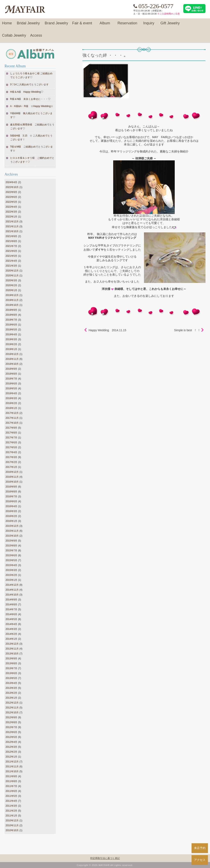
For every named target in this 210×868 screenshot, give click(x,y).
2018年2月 (11, 403)
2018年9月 (11, 369)
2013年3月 (11, 688)
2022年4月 (11, 207)
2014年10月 (12, 595)
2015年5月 (11, 560)
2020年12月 (12, 271)
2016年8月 (11, 492)
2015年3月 (11, 570)
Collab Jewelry (14, 37)
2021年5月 (11, 256)
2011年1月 (11, 816)
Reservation (127, 25)
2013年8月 (11, 663)
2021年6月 (11, 251)
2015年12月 (12, 526)
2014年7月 (11, 609)
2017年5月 (11, 447)
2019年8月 (11, 315)
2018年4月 (11, 393)
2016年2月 (11, 516)
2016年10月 (12, 482)
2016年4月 (11, 506)
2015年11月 (12, 531)
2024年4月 (11, 182)
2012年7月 (11, 727)
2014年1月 (11, 639)
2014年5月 (11, 619)
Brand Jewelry (56, 25)
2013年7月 (11, 668)
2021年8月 (11, 241)
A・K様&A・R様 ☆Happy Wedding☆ (32, 106)
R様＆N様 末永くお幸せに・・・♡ (30, 99)
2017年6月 (11, 442)
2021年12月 (12, 222)
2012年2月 (11, 752)
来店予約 (200, 848)
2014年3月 (11, 629)
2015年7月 (11, 551)
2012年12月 (12, 703)
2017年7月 (11, 438)
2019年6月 (11, 325)
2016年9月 (11, 487)
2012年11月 (12, 708)
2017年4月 (11, 452)
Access (36, 37)
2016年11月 (12, 477)
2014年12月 (12, 585)
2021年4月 (11, 261)
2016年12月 (12, 472)
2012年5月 (11, 737)
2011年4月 (11, 801)
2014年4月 (11, 624)
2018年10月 (12, 364)
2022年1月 (11, 217)
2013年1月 (11, 698)
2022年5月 (11, 202)
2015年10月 (12, 536)
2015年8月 (11, 546)
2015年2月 (11, 575)
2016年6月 (11, 501)
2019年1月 (11, 349)
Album (105, 25)
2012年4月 (11, 742)
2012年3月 (11, 747)
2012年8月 (11, 722)
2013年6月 (11, 673)
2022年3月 (11, 212)
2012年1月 (11, 757)
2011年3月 (11, 806)
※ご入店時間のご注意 (169, 14)
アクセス (200, 860)
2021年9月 (11, 236)
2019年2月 (11, 344)
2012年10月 (12, 713)
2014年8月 (11, 605)
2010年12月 (12, 821)
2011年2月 (11, 811)
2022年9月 (11, 192)
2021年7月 (11, 246)
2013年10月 (12, 654)
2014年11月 (12, 590)
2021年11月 (12, 226)
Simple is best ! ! (187, 330)
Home (7, 25)
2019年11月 (12, 300)
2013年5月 (11, 678)
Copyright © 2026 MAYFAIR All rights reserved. (105, 865)
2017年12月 (12, 413)
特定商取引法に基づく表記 (105, 858)
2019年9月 (11, 310)
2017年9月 (11, 428)
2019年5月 (11, 330)
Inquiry (149, 25)
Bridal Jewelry (28, 25)
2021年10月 (12, 231)
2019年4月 (11, 334)
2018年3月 (11, 398)
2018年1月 (11, 408)
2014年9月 (11, 600)
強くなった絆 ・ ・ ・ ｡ (104, 55)
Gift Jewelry (170, 25)
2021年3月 (11, 266)
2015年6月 (11, 555)
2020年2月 (11, 285)
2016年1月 (11, 521)
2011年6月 (11, 791)
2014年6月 (11, 614)
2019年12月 (12, 295)
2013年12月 (12, 644)
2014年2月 (11, 634)
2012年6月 (11, 732)
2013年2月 (11, 693)
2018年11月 (12, 359)
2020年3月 (11, 280)
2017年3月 (11, 457)
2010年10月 (12, 830)
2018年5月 (11, 388)
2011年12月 (12, 762)
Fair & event (82, 25)
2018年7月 (11, 379)
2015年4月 (11, 565)
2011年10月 (12, 771)
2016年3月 (11, 511)
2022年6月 (11, 197)
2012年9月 (11, 717)
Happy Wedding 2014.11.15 (107, 330)
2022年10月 (12, 187)
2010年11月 (12, 825)
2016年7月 (11, 496)
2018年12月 (12, 354)
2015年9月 (11, 541)
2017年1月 (11, 467)
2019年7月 (11, 320)
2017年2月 (11, 462)
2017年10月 (12, 423)
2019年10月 (12, 305)
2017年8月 (11, 433)
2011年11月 (12, 767)
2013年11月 (12, 649)
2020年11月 (12, 276)
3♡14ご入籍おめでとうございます (29, 84)
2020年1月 (11, 290)
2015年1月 (11, 580)
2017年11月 (12, 418)
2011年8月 (11, 781)
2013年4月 (11, 683)
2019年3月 (11, 339)
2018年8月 (11, 374)
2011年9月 (11, 776)
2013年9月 (11, 659)
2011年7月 (11, 786)
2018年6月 (11, 384)
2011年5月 (11, 796)
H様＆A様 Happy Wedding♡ (27, 92)
